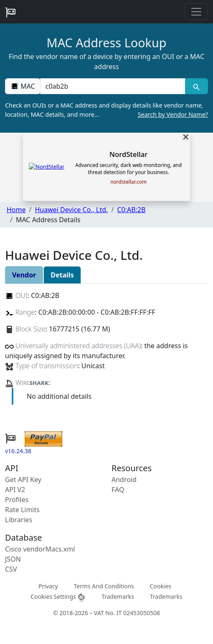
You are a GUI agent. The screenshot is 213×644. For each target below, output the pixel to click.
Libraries (19, 520)
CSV (11, 569)
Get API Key (23, 480)
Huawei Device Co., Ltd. (71, 210)
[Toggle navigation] (196, 12)
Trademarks (118, 597)
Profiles (17, 500)
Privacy (48, 586)
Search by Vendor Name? (173, 114)
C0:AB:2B (131, 210)
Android (124, 480)
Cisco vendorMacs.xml (40, 549)
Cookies (161, 586)
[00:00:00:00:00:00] (113, 86)
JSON (13, 559)
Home (16, 210)
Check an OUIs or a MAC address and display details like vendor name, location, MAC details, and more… (106, 110)
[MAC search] (197, 86)
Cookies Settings (58, 597)
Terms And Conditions (104, 586)
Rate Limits (22, 510)
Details (62, 275)
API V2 (15, 490)
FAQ (118, 490)
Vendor (24, 275)
